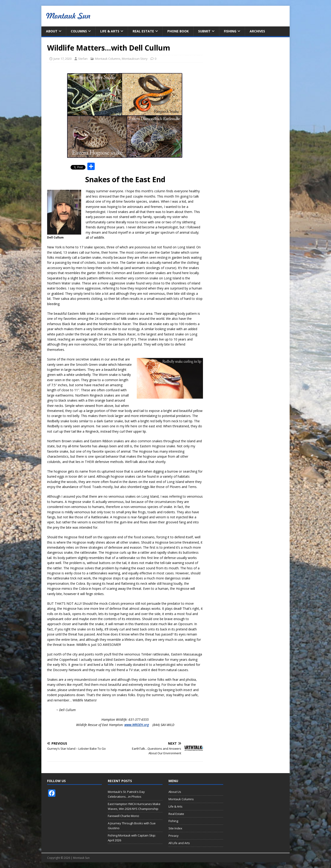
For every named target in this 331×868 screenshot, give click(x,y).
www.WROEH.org (137, 725)
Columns (79, 31)
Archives (257, 31)
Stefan (83, 59)
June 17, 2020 (63, 59)
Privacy (174, 836)
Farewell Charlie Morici (123, 816)
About (52, 31)
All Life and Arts (179, 843)
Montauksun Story (135, 59)
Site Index (175, 828)
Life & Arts (110, 31)
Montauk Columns (108, 59)
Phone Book (178, 31)
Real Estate (143, 31)
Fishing (230, 31)
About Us (175, 792)
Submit (204, 31)
